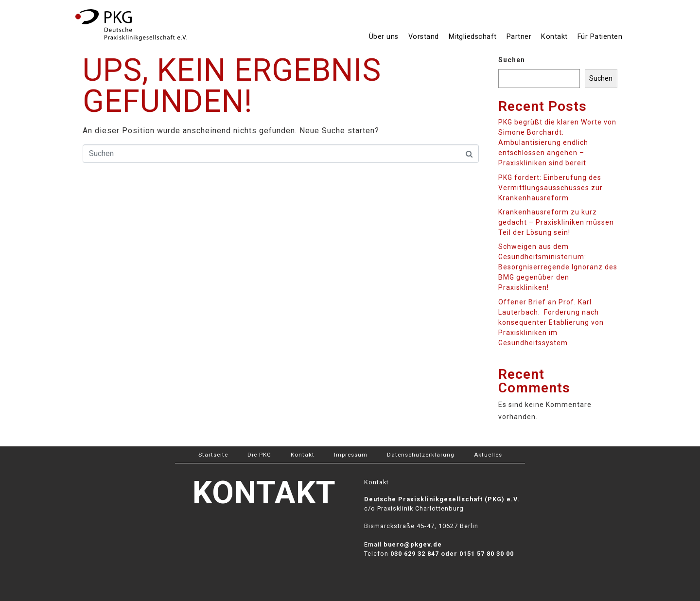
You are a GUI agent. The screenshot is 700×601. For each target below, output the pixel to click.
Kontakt (554, 37)
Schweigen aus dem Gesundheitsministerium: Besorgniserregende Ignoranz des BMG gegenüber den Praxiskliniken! (558, 267)
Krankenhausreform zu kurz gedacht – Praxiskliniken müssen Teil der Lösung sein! (556, 222)
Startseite (213, 455)
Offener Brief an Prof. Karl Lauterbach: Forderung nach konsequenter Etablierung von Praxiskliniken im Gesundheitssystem (551, 322)
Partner (519, 37)
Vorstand (424, 37)
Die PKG (259, 455)
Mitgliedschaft (473, 37)
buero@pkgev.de (413, 544)
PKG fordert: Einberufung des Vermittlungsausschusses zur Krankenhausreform (551, 188)
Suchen (512, 60)
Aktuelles (488, 455)
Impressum (351, 455)
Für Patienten (600, 37)
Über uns (384, 37)
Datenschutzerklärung (421, 455)
